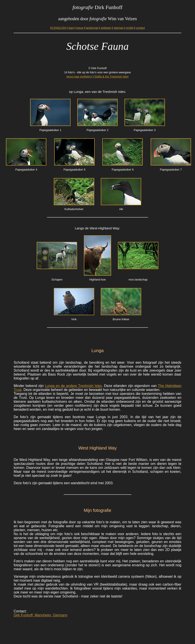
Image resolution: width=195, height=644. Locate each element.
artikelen (106, 28)
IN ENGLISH (58, 28)
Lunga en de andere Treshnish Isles (73, 386)
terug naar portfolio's (79, 76)
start (71, 28)
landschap (92, 28)
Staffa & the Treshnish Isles (112, 76)
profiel (130, 28)
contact (140, 28)
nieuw (80, 28)
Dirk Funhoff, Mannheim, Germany (41, 615)
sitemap (119, 28)
